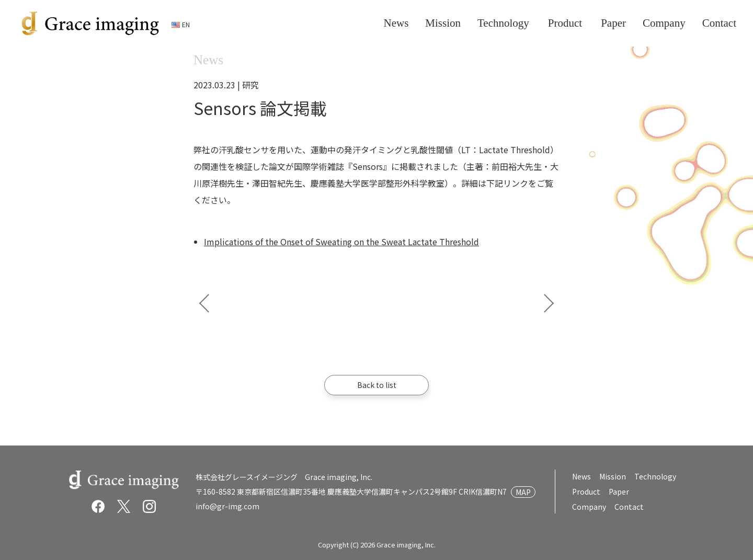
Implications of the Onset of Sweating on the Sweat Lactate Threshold (341, 242)
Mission (613, 476)
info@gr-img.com (227, 506)
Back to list (377, 385)
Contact (629, 507)
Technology (655, 476)
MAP (523, 492)
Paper (618, 492)
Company (589, 507)
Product (586, 492)
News (581, 476)
